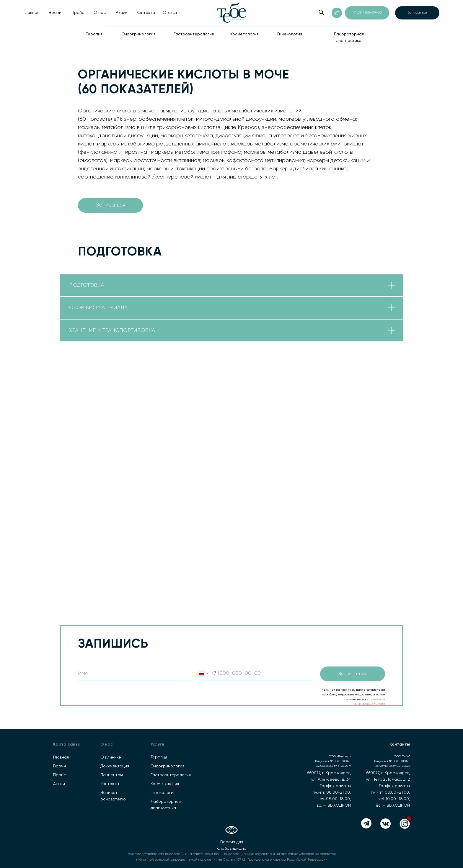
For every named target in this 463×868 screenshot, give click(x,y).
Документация (115, 766)
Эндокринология (167, 766)
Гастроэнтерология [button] (194, 34)
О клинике (111, 757)
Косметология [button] (244, 34)
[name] (136, 674)
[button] (417, 13)
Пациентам (112, 775)
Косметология (165, 784)
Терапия (159, 757)
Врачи (55, 13)
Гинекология (163, 793)
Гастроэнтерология (171, 775)
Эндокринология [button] (138, 34)
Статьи (170, 13)
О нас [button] (100, 13)
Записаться (353, 674)
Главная (31, 13)
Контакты (146, 13)
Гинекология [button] (290, 34)
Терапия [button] (94, 34)
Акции (122, 13)
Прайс (78, 13)
